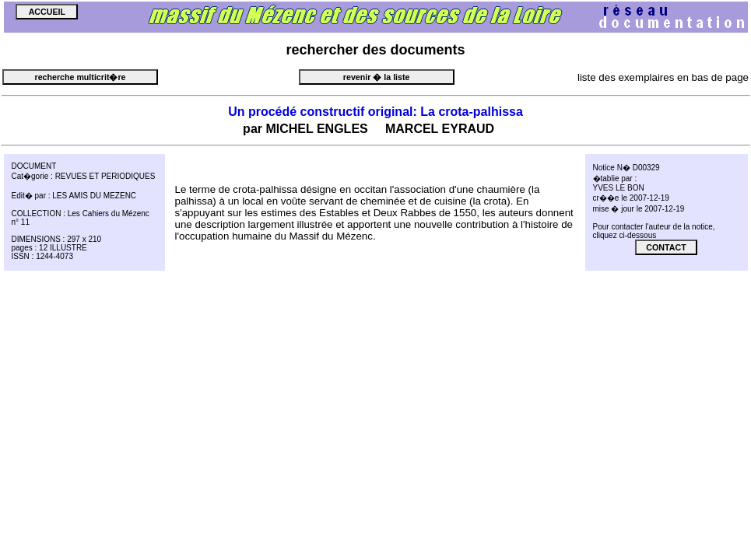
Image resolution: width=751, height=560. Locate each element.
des (375, 50)
